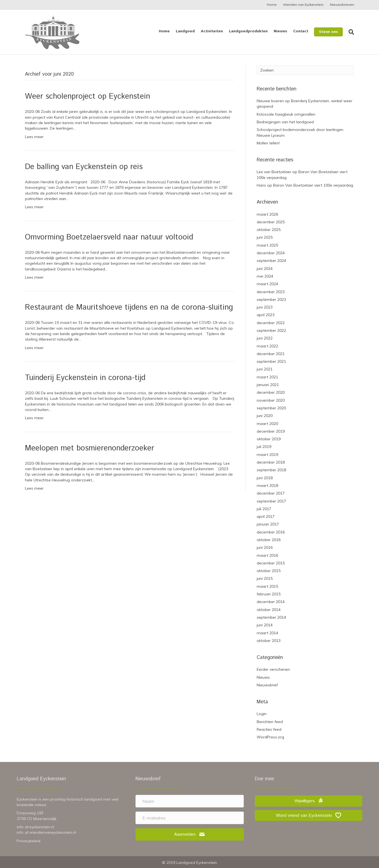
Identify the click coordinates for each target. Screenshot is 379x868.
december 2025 (271, 222)
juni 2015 (265, 578)
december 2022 (271, 323)
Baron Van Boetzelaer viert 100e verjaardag (313, 185)
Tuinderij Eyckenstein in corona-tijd (85, 378)
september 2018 (271, 470)
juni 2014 (265, 625)
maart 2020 (267, 424)
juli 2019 (264, 447)
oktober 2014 (269, 610)
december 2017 (271, 493)
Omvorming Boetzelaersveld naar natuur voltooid (109, 237)
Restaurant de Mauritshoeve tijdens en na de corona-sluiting (129, 307)
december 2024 (271, 253)
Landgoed (185, 31)
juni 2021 (265, 369)
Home (272, 5)
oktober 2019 (269, 439)
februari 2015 (269, 594)
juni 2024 (265, 269)
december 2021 (271, 354)
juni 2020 (265, 416)
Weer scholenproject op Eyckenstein (87, 96)
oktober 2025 (269, 230)
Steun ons (328, 32)
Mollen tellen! (268, 143)
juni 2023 (265, 307)
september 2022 (271, 330)
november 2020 (271, 400)
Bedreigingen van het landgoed (285, 122)
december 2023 (271, 292)
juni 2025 (265, 237)
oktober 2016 (269, 540)
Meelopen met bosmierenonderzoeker (90, 448)
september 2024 (271, 261)
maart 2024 (267, 284)
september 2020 (271, 408)
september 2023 (271, 299)
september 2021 (271, 361)
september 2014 (271, 617)
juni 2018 (265, 478)
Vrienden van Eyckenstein (303, 5)
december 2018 (271, 462)
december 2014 (271, 602)
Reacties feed (269, 729)
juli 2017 (264, 509)
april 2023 (266, 315)
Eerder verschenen (273, 669)
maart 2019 (267, 455)
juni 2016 (265, 547)
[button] (190, 834)
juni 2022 (265, 338)
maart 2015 (267, 586)
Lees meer (34, 137)
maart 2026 (267, 214)
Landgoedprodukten (248, 31)
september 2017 (271, 501)
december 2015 (271, 563)
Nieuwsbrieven (342, 5)
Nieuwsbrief (267, 685)
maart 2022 (267, 346)
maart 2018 (267, 486)
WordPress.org (270, 737)
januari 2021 (268, 385)
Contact (301, 31)
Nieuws (280, 31)
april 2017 (266, 516)
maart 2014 (267, 633)
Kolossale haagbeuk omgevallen (286, 114)
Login (262, 714)
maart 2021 (267, 377)
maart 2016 (267, 555)
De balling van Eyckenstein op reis (84, 167)
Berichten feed (270, 722)
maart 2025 (267, 245)
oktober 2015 (269, 571)
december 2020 (271, 392)
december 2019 (271, 431)
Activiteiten (212, 31)
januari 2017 (268, 524)
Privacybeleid (29, 841)
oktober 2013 (269, 641)
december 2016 (271, 532)
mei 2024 (265, 276)
